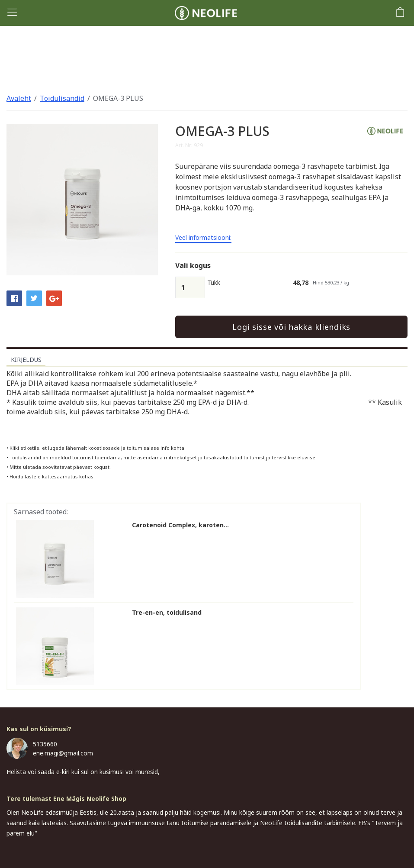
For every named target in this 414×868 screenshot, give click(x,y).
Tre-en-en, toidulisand (167, 613)
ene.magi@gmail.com (63, 753)
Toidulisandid (62, 98)
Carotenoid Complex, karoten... (180, 525)
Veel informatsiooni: (203, 238)
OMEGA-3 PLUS (118, 98)
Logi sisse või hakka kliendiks (291, 327)
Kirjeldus (26, 360)
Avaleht (19, 98)
